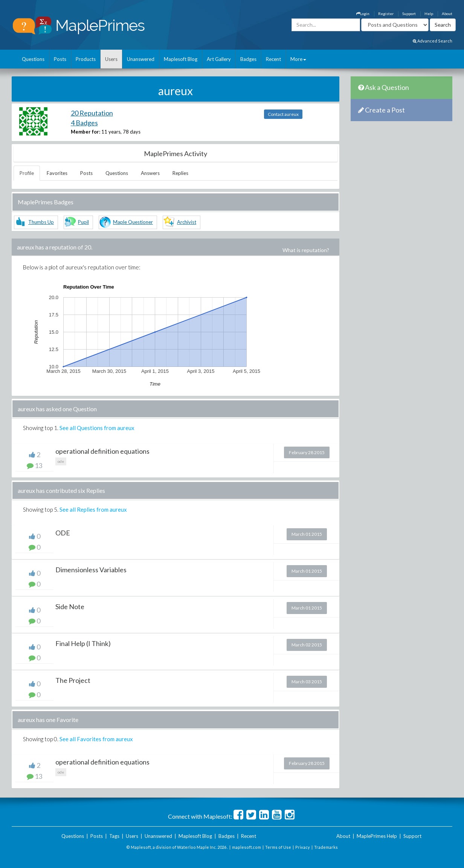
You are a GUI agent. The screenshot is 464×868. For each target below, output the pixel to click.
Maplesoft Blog (181, 59)
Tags (114, 836)
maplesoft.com (246, 847)
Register (386, 14)
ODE (63, 533)
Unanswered (141, 59)
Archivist (187, 222)
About (447, 14)
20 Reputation (92, 113)
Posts (60, 59)
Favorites (57, 173)
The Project (73, 680)
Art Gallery (219, 59)
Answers (150, 173)
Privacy (303, 847)
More (298, 59)
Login (363, 14)
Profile (27, 173)
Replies (180, 173)
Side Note (70, 607)
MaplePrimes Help (377, 836)
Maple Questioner (133, 222)
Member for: (85, 132)
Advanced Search (433, 41)
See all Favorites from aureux (96, 739)
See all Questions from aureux (97, 428)
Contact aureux (283, 114)
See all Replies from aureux (93, 509)
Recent (273, 59)
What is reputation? (306, 250)
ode (61, 461)
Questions (33, 59)
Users (111, 59)
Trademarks (326, 847)
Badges (248, 59)
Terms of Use (278, 847)
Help (429, 14)
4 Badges (84, 123)
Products (86, 59)
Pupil (83, 222)
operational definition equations (102, 451)
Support (409, 14)
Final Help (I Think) (83, 643)
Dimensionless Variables (91, 570)
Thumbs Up (41, 222)
